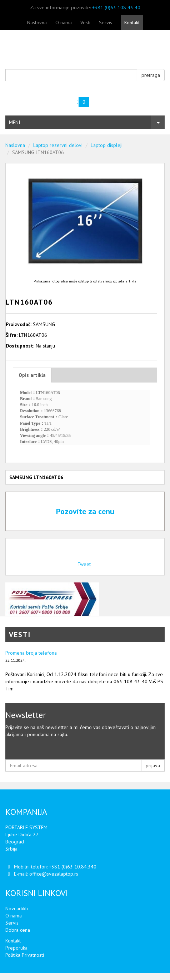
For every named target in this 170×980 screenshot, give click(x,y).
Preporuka (16, 948)
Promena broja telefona (31, 653)
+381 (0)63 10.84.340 (73, 867)
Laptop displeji (107, 145)
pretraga (151, 75)
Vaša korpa (44, 99)
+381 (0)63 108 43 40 (116, 8)
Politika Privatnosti (25, 955)
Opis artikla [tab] (32, 375)
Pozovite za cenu (85, 511)
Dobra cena (18, 930)
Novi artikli (17, 908)
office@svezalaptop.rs (54, 874)
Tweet (84, 564)
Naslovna (37, 23)
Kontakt (132, 23)
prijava (153, 765)
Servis (106, 23)
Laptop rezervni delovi (58, 145)
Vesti (85, 23)
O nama (64, 23)
